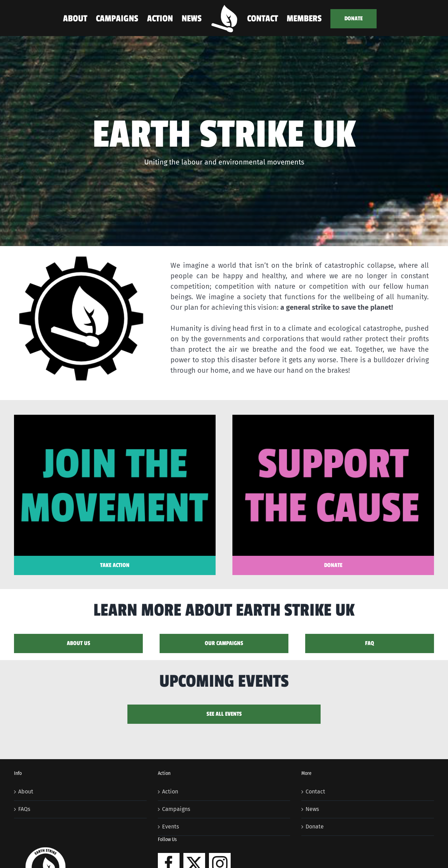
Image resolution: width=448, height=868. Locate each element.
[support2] (333, 417)
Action (170, 792)
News (312, 809)
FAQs (24, 809)
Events (170, 827)
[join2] (115, 417)
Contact (315, 792)
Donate (315, 827)
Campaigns (176, 809)
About (26, 792)
